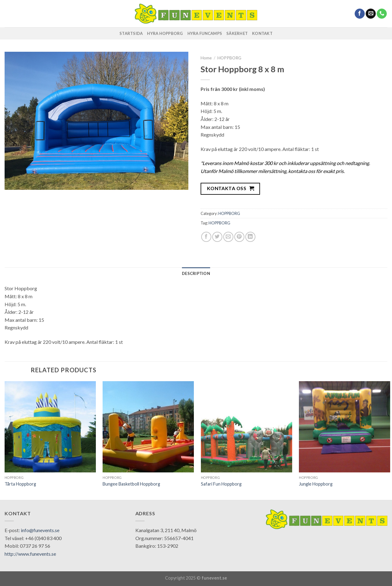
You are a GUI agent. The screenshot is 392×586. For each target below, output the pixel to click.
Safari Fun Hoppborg (221, 484)
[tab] (196, 273)
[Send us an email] (371, 14)
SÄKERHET (237, 33)
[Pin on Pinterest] (239, 237)
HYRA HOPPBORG (165, 33)
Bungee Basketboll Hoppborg (131, 484)
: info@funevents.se (39, 530)
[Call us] (382, 14)
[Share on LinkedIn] (250, 237)
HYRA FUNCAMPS (205, 33)
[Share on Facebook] (206, 237)
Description (196, 273)
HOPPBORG (229, 58)
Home (206, 58)
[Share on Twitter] (217, 237)
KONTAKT (262, 33)
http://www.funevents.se (30, 554)
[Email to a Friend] (228, 237)
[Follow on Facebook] (360, 14)
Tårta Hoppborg (20, 484)
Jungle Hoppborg (316, 484)
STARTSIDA (131, 33)
